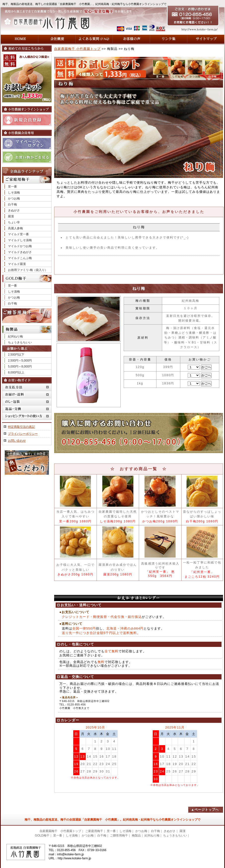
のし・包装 (27, 402)
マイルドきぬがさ (20, 252)
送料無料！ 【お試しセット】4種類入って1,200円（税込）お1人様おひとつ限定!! (27, 78)
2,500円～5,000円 (20, 361)
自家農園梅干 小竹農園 (52, 23)
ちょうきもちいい (20, 342)
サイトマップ (206, 39)
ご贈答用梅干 (27, 316)
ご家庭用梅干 (94, 831)
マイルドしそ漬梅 (20, 240)
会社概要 (57, 39)
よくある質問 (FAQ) (94, 39)
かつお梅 (14, 199)
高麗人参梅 (15, 228)
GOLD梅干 (42, 835)
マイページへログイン (27, 143)
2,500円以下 (16, 355)
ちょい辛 (14, 222)
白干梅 (12, 204)
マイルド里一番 (18, 234)
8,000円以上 (16, 372)
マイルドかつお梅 (20, 246)
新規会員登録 (27, 120)
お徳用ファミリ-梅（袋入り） (28, 270)
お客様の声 (131, 39)
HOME (19, 39)
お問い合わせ (17, 441)
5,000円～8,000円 (20, 367)
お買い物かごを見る (27, 157)
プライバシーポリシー (23, 434)
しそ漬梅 (14, 193)
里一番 (12, 187)
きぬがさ (14, 210)
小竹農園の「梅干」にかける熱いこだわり (27, 463)
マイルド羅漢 (17, 264)
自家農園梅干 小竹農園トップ (77, 49)
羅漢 (11, 216)
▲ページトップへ (205, 810)
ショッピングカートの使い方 (27, 416)
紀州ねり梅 (15, 336)
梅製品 (136, 835)
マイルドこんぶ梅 (20, 258)
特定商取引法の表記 (21, 427)
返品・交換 (27, 409)
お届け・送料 (27, 394)
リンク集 (168, 39)
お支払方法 (27, 387)
